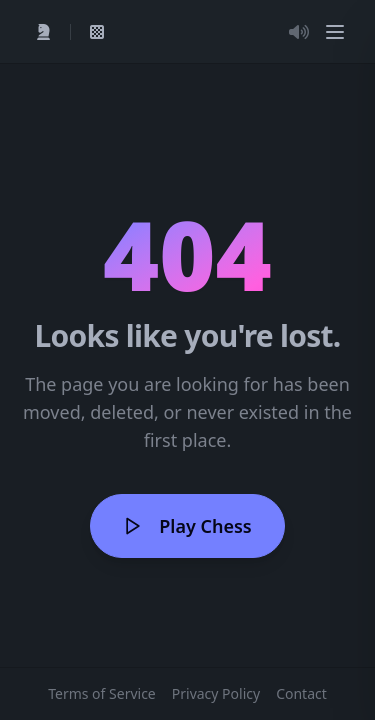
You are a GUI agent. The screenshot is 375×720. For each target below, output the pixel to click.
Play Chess (187, 526)
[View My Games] (97, 32)
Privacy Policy (216, 693)
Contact (301, 693)
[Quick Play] (44, 32)
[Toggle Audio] (299, 32)
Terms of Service (102, 693)
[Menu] (335, 32)
